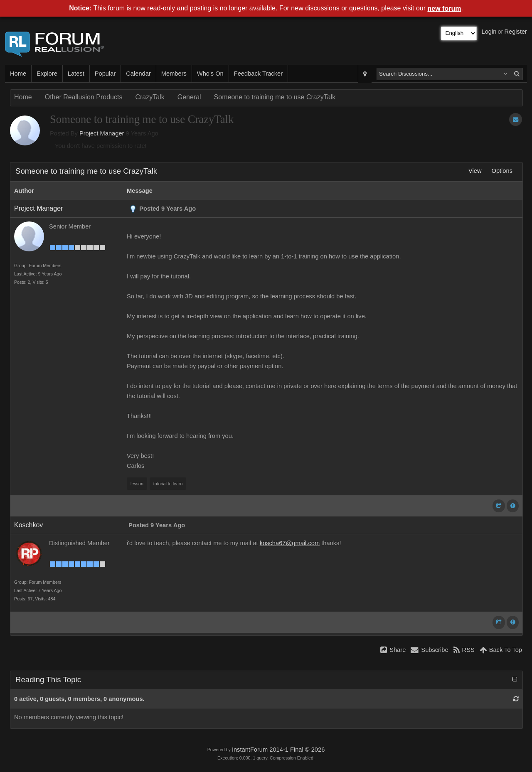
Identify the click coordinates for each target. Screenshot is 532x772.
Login (489, 32)
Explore (47, 74)
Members (174, 74)
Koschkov (28, 525)
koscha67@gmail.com (290, 543)
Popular (105, 74)
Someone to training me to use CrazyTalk (275, 97)
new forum (445, 9)
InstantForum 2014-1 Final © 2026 (278, 750)
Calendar (138, 74)
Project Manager (102, 133)
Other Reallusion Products (84, 97)
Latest (76, 74)
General (189, 97)
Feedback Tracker (258, 74)
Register (516, 32)
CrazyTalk (150, 97)
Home (18, 74)
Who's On (210, 74)
